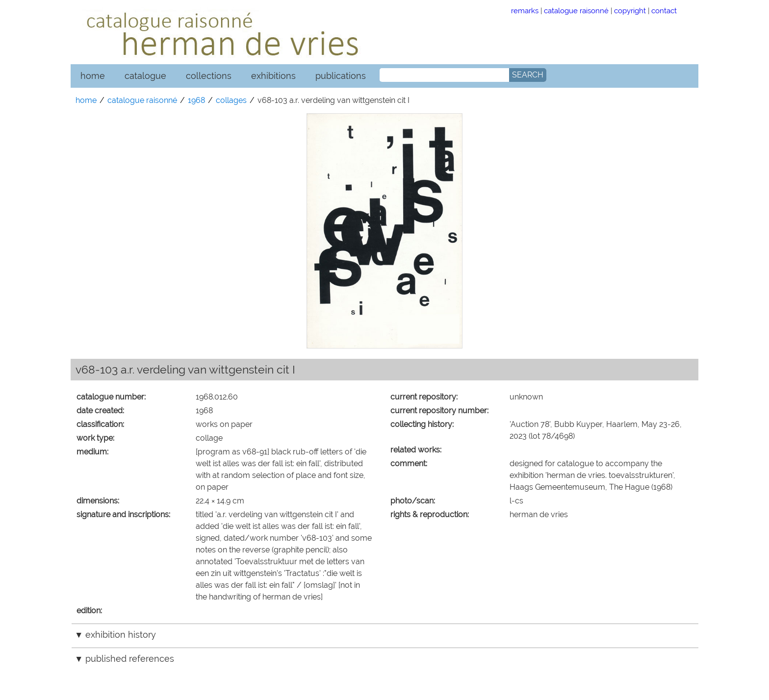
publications (341, 76)
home (93, 76)
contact (664, 11)
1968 (196, 100)
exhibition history (121, 635)
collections (209, 76)
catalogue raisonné (576, 11)
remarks (525, 11)
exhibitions (273, 76)
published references (130, 659)
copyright (630, 11)
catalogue (145, 76)
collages (231, 100)
